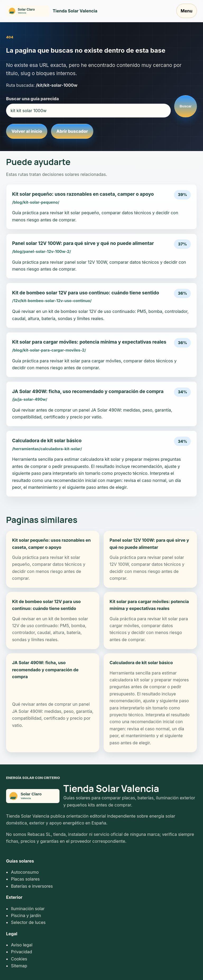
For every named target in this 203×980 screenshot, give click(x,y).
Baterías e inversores (32, 886)
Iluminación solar (28, 909)
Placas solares (25, 879)
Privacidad (21, 952)
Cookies (19, 959)
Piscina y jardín (26, 915)
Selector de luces (28, 922)
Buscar (186, 106)
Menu (187, 11)
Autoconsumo (25, 872)
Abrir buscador (72, 131)
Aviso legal (22, 945)
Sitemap (19, 966)
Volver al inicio (27, 131)
